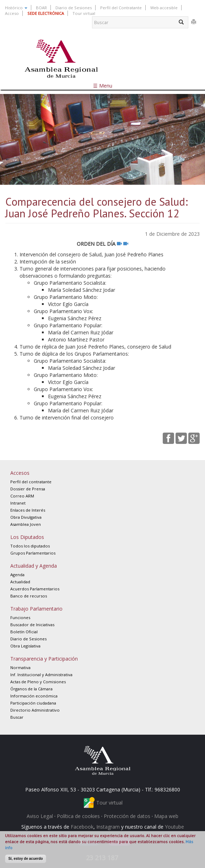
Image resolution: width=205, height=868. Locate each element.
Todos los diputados (30, 546)
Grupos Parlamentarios (33, 553)
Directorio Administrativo (35, 710)
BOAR (41, 8)
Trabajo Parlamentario (36, 609)
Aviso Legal (40, 816)
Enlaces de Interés (28, 510)
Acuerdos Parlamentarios (35, 589)
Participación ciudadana (33, 703)
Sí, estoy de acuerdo (25, 859)
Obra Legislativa (25, 646)
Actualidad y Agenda (34, 566)
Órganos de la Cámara (31, 689)
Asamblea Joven (26, 524)
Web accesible (164, 8)
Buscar (17, 717)
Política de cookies (78, 816)
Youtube (174, 827)
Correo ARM (22, 496)
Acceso (12, 13)
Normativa (20, 667)
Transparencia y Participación (44, 659)
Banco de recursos (29, 596)
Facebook (82, 827)
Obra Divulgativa (26, 517)
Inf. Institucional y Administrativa (41, 675)
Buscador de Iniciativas (32, 625)
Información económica (34, 696)
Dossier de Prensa (28, 489)
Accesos (20, 473)
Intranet (18, 503)
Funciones (20, 617)
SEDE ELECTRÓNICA (46, 13)
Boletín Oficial (24, 632)
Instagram (108, 827)
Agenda (17, 575)
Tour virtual (84, 13)
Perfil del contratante (31, 482)
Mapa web (166, 816)
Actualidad (20, 582)
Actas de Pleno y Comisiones (38, 682)
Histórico (16, 8)
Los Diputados (27, 537)
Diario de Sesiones (74, 8)
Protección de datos (127, 816)
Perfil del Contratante (121, 8)
